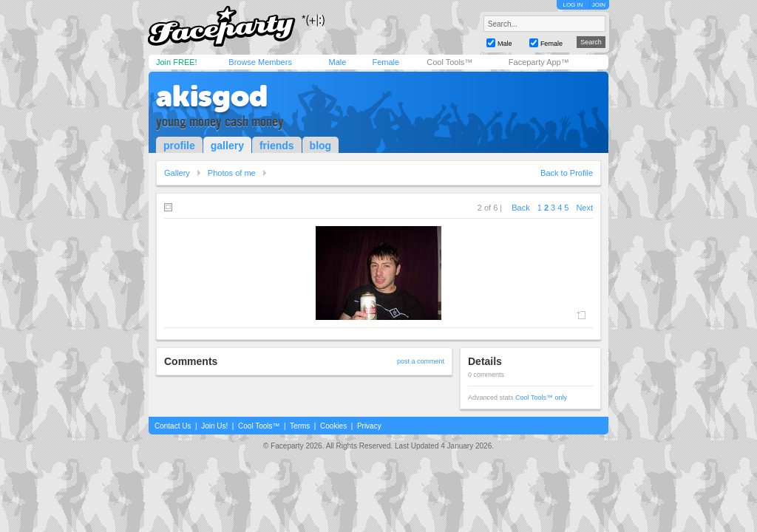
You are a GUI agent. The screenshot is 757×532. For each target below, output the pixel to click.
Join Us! (214, 426)
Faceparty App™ (539, 62)
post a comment (421, 361)
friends (277, 146)
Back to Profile (567, 173)
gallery (227, 146)
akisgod (212, 96)
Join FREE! (177, 62)
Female (386, 62)
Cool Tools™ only (541, 398)
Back (520, 208)
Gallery (177, 173)
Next (584, 208)
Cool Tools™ (449, 62)
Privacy (369, 426)
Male (337, 62)
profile (179, 146)
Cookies (333, 426)
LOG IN (573, 5)
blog (321, 146)
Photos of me (232, 173)
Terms (300, 426)
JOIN (599, 5)
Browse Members (260, 62)
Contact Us (173, 426)
